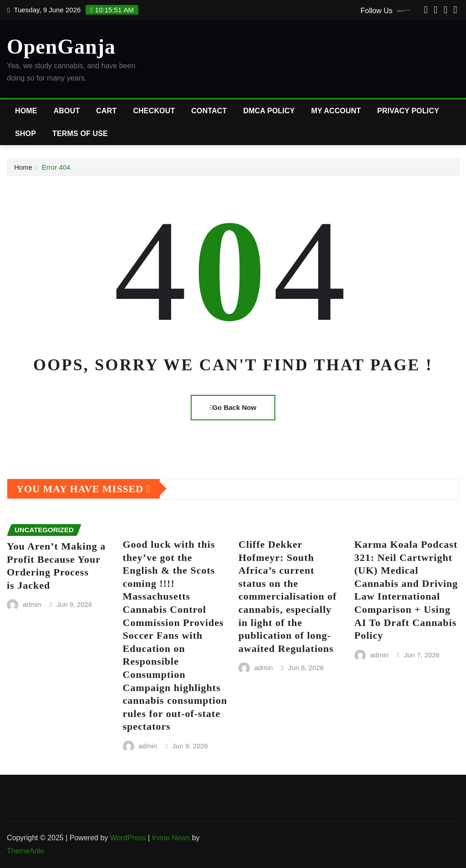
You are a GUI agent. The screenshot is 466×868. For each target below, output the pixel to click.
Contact (209, 111)
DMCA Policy (269, 111)
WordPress (128, 838)
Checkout (154, 111)
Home (26, 111)
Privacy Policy (408, 111)
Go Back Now (233, 407)
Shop (25, 134)
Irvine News (171, 838)
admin (32, 604)
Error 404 (56, 167)
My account (336, 111)
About (67, 111)
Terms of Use (80, 134)
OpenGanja (61, 47)
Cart (106, 111)
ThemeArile (25, 851)
